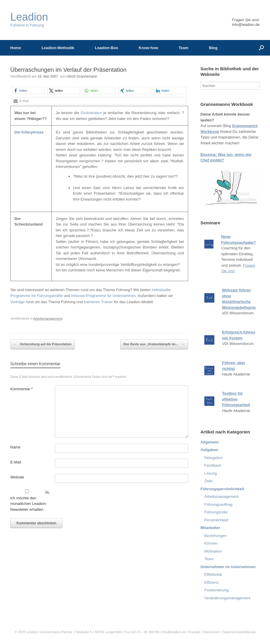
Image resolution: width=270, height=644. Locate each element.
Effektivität (213, 574)
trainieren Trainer (98, 302)
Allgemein (210, 442)
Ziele (208, 481)
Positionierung (216, 590)
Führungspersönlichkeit (222, 489)
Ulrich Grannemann (82, 76)
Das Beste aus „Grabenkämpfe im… (154, 344)
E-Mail (16, 462)
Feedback (213, 465)
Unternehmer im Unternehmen (228, 567)
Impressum (212, 632)
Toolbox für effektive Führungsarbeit (236, 399)
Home (16, 48)
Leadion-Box (106, 48)
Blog (213, 48)
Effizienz (212, 582)
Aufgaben (209, 450)
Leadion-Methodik (58, 48)
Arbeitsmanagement (48, 318)
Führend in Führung (29, 20)
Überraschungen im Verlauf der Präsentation (68, 70)
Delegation (213, 458)
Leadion (33, 632)
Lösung (211, 473)
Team (184, 48)
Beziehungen (216, 536)
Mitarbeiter (210, 528)
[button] (28, 90)
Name (15, 447)
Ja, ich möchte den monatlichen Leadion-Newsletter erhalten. (30, 500)
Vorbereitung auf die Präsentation (43, 344)
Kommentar (21, 389)
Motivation (213, 551)
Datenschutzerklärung (239, 632)
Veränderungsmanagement (227, 598)
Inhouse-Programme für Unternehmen (104, 296)
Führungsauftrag (218, 504)
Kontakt (194, 632)
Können (211, 543)
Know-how (148, 48)
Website (17, 477)
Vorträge (18, 302)
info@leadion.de (246, 25)
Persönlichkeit (216, 520)
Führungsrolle (216, 512)
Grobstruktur (91, 113)
